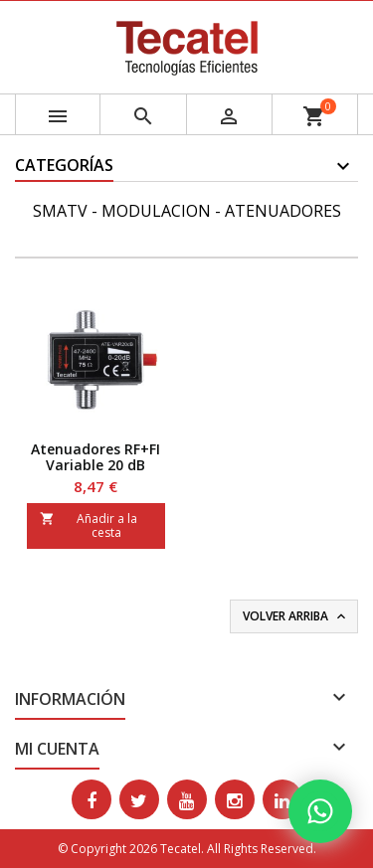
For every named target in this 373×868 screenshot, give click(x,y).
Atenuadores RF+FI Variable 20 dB (95, 457)
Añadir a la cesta (89, 525)
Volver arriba (296, 616)
